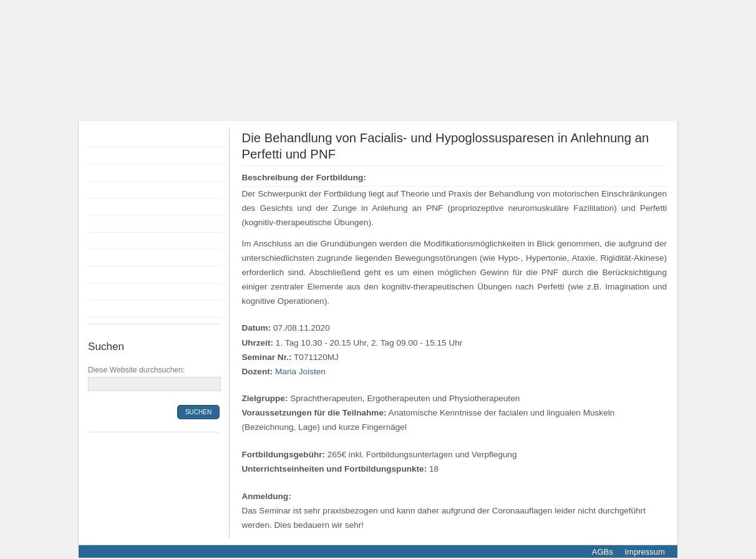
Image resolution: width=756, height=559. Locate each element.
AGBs (603, 552)
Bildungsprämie (122, 223)
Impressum (644, 552)
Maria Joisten (300, 372)
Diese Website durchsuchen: (137, 370)
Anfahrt (105, 275)
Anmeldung (114, 207)
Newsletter (112, 309)
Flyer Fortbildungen (129, 173)
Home (103, 139)
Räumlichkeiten (122, 241)
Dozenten (110, 190)
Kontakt (106, 292)
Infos (101, 258)
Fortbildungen (118, 155)
